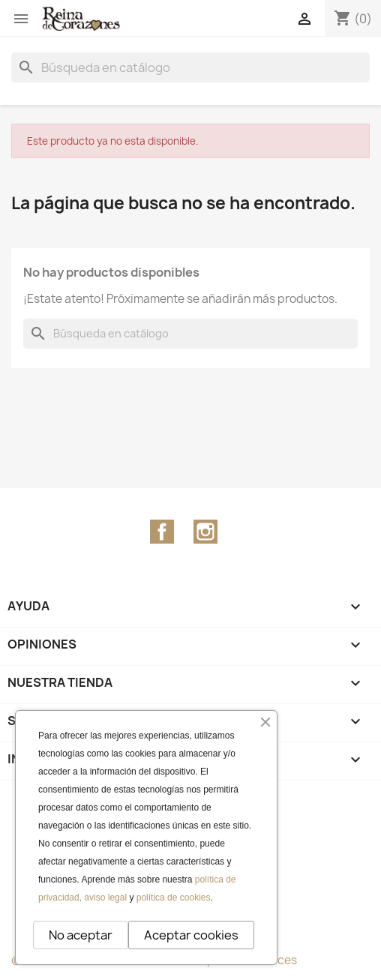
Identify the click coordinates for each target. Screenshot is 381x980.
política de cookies (174, 898)
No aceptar (81, 935)
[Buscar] (190, 67)
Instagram (205, 532)
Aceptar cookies (191, 935)
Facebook (162, 532)
